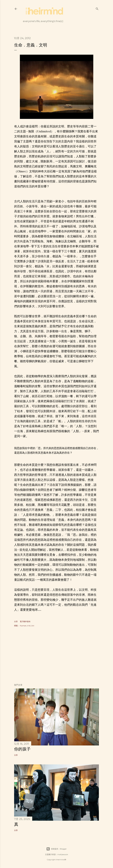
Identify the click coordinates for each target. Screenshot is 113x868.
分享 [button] (16, 622)
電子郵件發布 (25, 622)
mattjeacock (63, 854)
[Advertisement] (56, 656)
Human (23, 626)
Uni (33, 626)
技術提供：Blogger (56, 849)
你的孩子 (22, 749)
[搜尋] (97, 8)
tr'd (29, 626)
